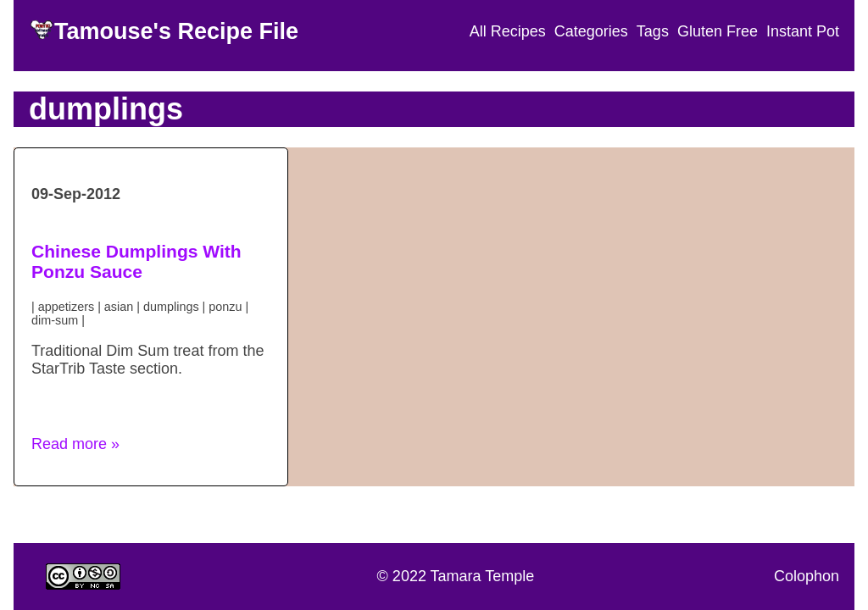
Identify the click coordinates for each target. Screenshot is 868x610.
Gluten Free (718, 31)
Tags (653, 31)
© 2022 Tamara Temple (456, 576)
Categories (591, 31)
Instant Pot (803, 31)
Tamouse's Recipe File (176, 31)
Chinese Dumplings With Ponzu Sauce (136, 261)
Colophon (807, 576)
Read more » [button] (75, 444)
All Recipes (508, 31)
